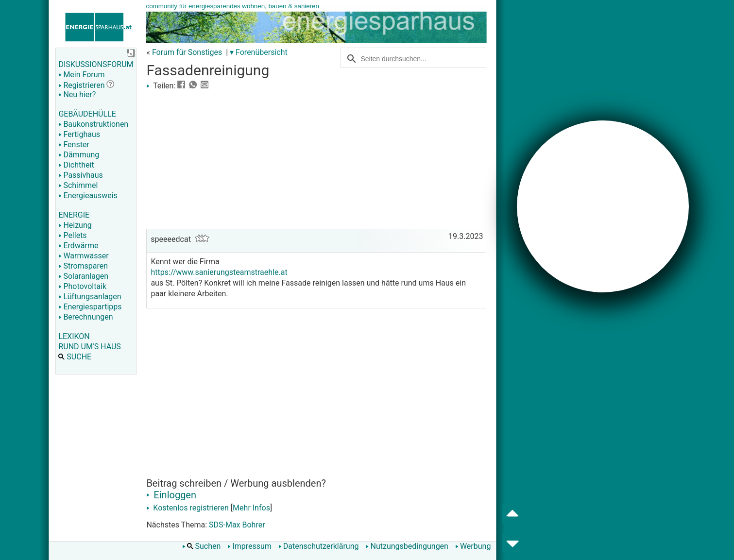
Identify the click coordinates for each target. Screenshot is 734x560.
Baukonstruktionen (93, 124)
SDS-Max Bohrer (237, 525)
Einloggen (171, 495)
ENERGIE (74, 215)
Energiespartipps (90, 307)
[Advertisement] (316, 158)
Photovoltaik (82, 286)
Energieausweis (88, 195)
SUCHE (75, 357)
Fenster (74, 144)
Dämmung (79, 155)
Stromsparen (83, 266)
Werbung (473, 546)
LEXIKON (74, 336)
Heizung (75, 225)
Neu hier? (77, 94)
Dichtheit (76, 165)
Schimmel (78, 185)
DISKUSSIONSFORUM (96, 64)
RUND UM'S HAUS (89, 347)
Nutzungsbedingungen (407, 546)
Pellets (72, 235)
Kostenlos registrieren (188, 508)
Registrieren (81, 85)
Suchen (202, 546)
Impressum (249, 546)
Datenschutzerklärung (319, 546)
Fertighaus (79, 134)
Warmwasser (83, 256)
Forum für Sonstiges (187, 52)
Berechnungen (85, 317)
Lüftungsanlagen (90, 297)
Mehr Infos (251, 508)
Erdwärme (78, 246)
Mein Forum (81, 75)
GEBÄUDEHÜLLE (87, 114)
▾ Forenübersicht (259, 52)
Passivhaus (80, 175)
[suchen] (408, 58)
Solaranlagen (83, 276)
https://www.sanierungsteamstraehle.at (219, 272)
